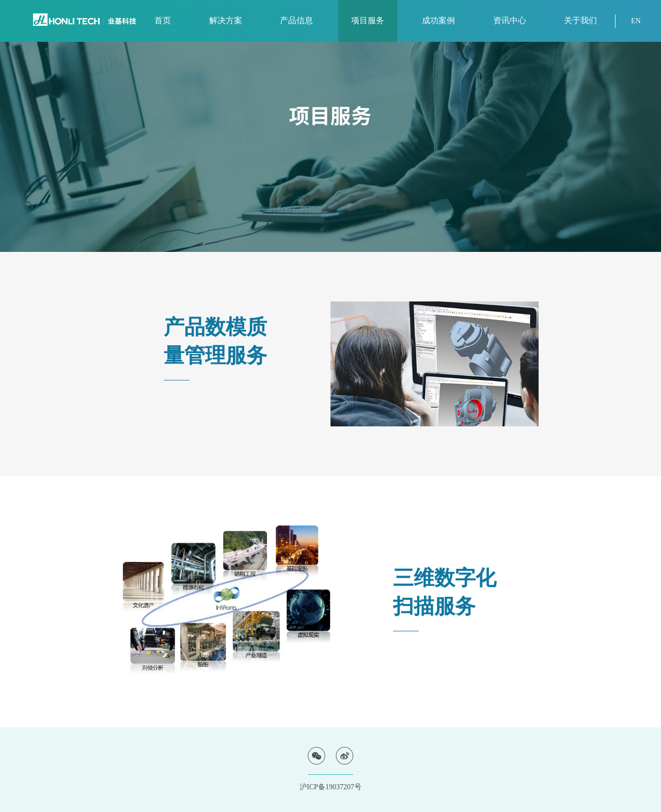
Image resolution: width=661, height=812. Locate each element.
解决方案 (226, 20)
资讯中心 (510, 20)
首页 (163, 20)
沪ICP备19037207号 (330, 787)
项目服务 (368, 20)
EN (636, 21)
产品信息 (296, 20)
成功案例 (438, 20)
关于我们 (580, 20)
